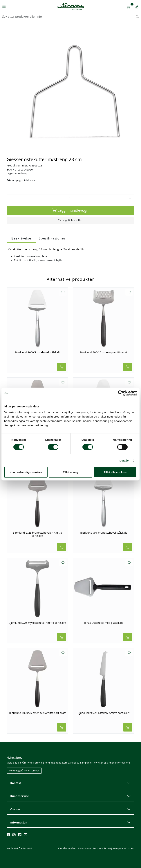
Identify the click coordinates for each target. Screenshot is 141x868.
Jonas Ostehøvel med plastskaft (104, 623)
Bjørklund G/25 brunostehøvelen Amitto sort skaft (37, 534)
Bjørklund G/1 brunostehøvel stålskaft (104, 533)
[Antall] (70, 199)
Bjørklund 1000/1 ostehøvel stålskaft (37, 352)
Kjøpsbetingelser (67, 848)
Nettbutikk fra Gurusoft (19, 848)
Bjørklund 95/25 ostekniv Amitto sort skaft (104, 713)
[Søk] (69, 17)
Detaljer (125, 460)
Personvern (84, 848)
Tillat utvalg (70, 472)
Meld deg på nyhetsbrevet (24, 771)
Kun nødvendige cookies (26, 472)
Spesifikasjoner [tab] (52, 238)
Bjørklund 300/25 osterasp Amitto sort (104, 352)
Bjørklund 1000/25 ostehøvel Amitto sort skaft (37, 713)
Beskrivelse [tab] (21, 238)
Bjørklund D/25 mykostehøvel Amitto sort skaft (37, 623)
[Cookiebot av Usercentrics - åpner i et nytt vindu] (121, 393)
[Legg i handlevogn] (70, 210)
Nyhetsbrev (15, 758)
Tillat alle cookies (115, 472)
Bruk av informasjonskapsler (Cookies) (114, 848)
